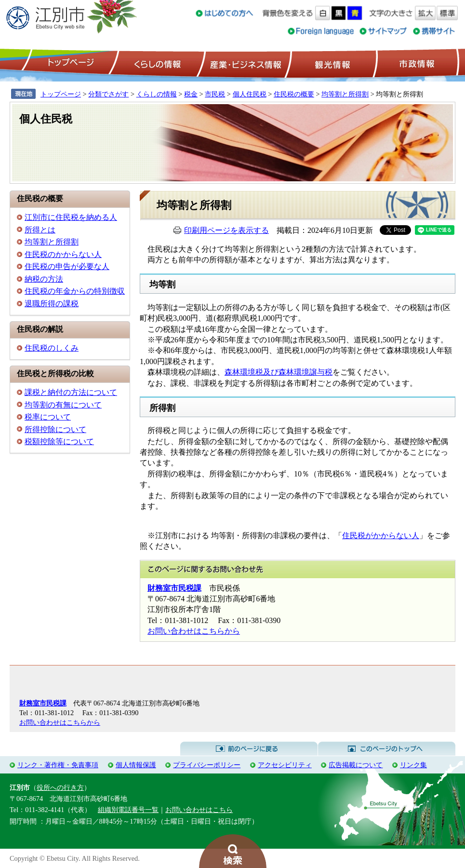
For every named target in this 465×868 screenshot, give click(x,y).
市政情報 (416, 63)
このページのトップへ (387, 749)
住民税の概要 (294, 94)
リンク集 (413, 765)
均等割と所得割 (345, 94)
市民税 (215, 94)
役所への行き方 (60, 787)
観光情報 (331, 63)
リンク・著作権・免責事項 (58, 765)
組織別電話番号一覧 (128, 810)
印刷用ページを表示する (226, 230)
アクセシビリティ (285, 765)
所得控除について (55, 429)
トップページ (69, 63)
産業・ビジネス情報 (244, 63)
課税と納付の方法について (71, 392)
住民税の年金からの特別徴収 (75, 291)
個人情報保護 (136, 765)
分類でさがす (108, 94)
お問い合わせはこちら (199, 810)
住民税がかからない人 (381, 536)
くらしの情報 (157, 63)
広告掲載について (356, 765)
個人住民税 (250, 94)
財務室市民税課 (174, 588)
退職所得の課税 (52, 304)
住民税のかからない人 (63, 254)
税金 (191, 94)
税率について (48, 417)
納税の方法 (44, 279)
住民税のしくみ (52, 348)
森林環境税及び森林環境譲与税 (279, 372)
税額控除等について (59, 441)
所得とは (40, 230)
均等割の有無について (63, 405)
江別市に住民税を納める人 (71, 217)
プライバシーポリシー (207, 765)
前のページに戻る (249, 749)
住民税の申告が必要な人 (67, 266)
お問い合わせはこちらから (194, 631)
